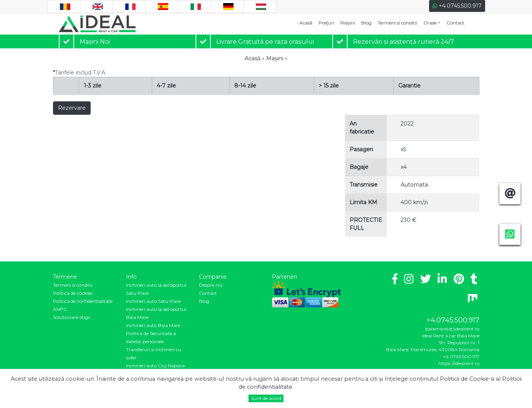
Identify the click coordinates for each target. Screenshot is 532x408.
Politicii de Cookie (464, 379)
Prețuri (326, 23)
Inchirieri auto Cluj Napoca (155, 366)
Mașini (348, 23)
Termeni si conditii (397, 23)
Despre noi (211, 285)
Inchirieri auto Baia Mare (153, 325)
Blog (366, 23)
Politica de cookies (73, 293)
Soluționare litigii (72, 317)
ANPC (60, 309)
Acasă (307, 22)
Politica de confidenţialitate (83, 301)
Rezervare (72, 108)
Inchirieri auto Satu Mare (153, 301)
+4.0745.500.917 (457, 6)
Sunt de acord (266, 398)
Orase (430, 23)
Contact (455, 23)
